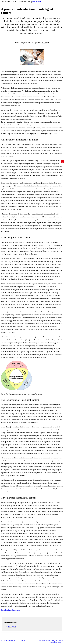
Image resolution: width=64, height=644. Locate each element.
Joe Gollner (45, 43)
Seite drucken (37, 2)
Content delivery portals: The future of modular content (51, 641)
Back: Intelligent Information (11, 610)
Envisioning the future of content (13, 640)
